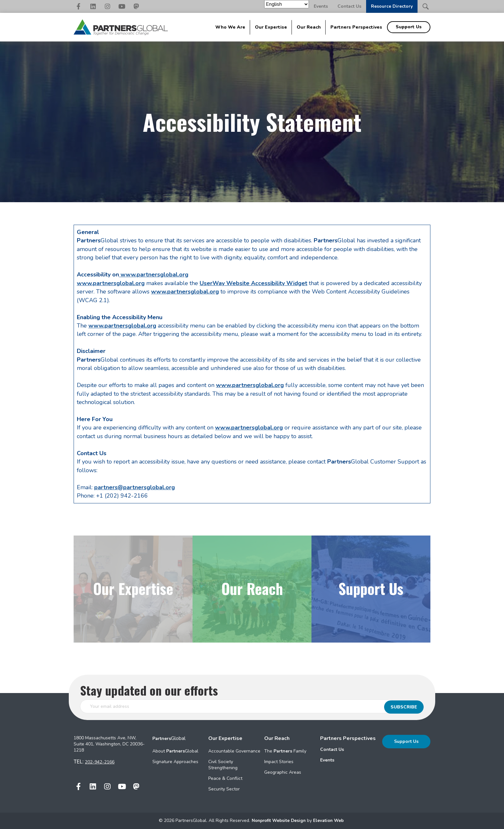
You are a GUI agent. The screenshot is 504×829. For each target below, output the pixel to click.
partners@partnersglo (125, 487)
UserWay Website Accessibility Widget (253, 283)
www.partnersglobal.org (154, 275)
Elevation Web (330, 820)
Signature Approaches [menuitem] (175, 762)
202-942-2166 (100, 762)
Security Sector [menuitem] (224, 789)
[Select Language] (287, 4)
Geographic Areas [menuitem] (283, 772)
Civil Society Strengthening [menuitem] (223, 765)
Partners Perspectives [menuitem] (356, 27)
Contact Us (349, 6)
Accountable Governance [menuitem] (234, 751)
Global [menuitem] (169, 738)
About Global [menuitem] (175, 751)
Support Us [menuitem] (409, 27)
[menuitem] (348, 750)
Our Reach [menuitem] (309, 27)
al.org (167, 487)
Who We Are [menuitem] (230, 27)
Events (321, 6)
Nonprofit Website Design (279, 820)
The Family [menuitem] (285, 751)
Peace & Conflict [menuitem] (225, 778)
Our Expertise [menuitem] (271, 27)
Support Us (406, 741)
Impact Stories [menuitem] (279, 762)
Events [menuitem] (327, 760)
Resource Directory (392, 6)
